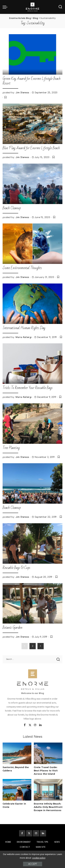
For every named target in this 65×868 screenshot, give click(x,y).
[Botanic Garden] (32, 603)
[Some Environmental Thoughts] (32, 244)
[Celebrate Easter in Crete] (17, 790)
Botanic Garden (12, 628)
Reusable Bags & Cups (16, 568)
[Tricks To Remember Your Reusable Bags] (32, 364)
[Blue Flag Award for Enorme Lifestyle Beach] (32, 124)
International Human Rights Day (24, 328)
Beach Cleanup (12, 208)
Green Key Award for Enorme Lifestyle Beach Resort (32, 81)
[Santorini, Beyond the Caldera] (17, 753)
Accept (33, 864)
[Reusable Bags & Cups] (32, 543)
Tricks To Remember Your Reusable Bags (28, 388)
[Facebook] (25, 725)
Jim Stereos (22, 93)
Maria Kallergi (24, 337)
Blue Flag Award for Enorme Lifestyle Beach (31, 148)
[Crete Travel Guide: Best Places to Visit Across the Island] (48, 753)
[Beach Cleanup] (32, 184)
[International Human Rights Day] (32, 304)
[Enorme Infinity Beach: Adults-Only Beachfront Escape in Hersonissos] (48, 790)
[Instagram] (35, 725)
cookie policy (39, 858)
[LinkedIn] (40, 725)
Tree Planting (11, 448)
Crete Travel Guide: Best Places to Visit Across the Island (46, 770)
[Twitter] (30, 725)
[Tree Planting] (32, 424)
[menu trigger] (6, 7)
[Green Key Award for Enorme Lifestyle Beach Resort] (32, 54)
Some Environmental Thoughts (22, 268)
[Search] (60, 7)
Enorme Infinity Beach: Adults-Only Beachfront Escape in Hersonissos (48, 807)
